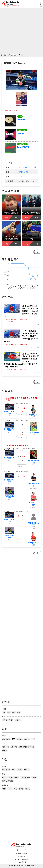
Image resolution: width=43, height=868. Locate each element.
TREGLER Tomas (9, 497)
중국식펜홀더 (25, 777)
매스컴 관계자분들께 (21, 859)
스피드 (10, 789)
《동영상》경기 (24, 319)
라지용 (5, 750)
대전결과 (21, 415)
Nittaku (20, 739)
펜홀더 (11, 720)
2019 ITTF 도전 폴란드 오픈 (17, 445)
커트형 (18, 720)
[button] (22, 80)
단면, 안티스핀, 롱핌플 (27, 747)
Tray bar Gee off (24, 119)
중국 (9, 712)
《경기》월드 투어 (11, 319)
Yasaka (27, 739)
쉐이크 (5, 720)
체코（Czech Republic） (28, 167)
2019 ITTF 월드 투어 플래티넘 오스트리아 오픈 (22, 399)
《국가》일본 (9, 322)
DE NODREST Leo (34, 503)
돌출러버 (14, 747)
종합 (4, 789)
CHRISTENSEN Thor (34, 543)
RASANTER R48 (23, 147)
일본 (4, 712)
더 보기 (37, 252)
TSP (14, 739)
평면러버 (6, 747)
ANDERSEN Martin (34, 524)
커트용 (34, 777)
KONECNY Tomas (9, 412)
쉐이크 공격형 (24, 172)
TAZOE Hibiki (34, 432)
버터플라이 (6, 739)
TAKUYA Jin (34, 415)
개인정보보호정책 (22, 853)
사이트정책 (22, 856)
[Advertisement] (21, 31)
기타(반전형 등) (8, 781)
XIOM (33, 739)
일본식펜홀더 (14, 777)
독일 (14, 712)
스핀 (15, 789)
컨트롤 (21, 789)
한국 (19, 712)
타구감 (28, 789)
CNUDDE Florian (34, 461)
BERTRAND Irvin (34, 484)
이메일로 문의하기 (21, 862)
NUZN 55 (20, 133)
